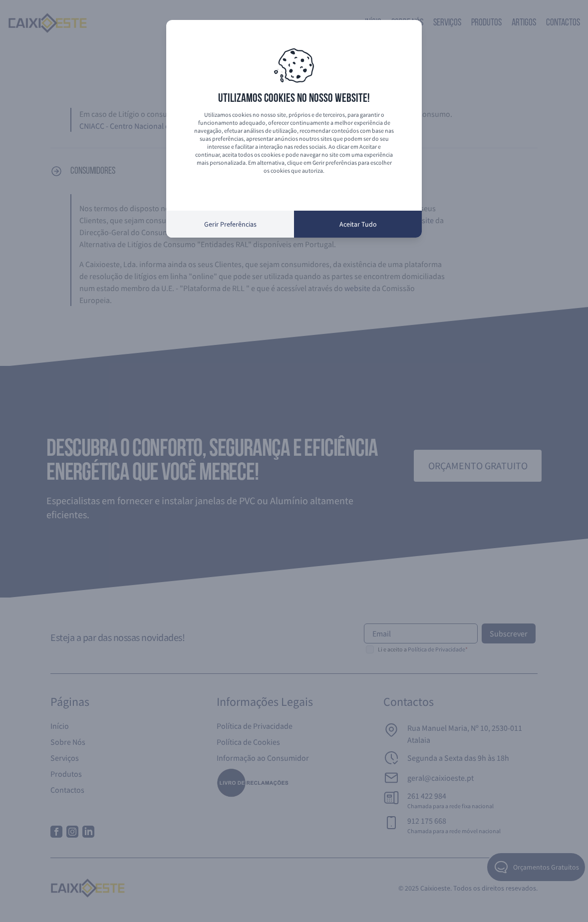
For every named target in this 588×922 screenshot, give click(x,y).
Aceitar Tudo (358, 224)
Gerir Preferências (230, 224)
